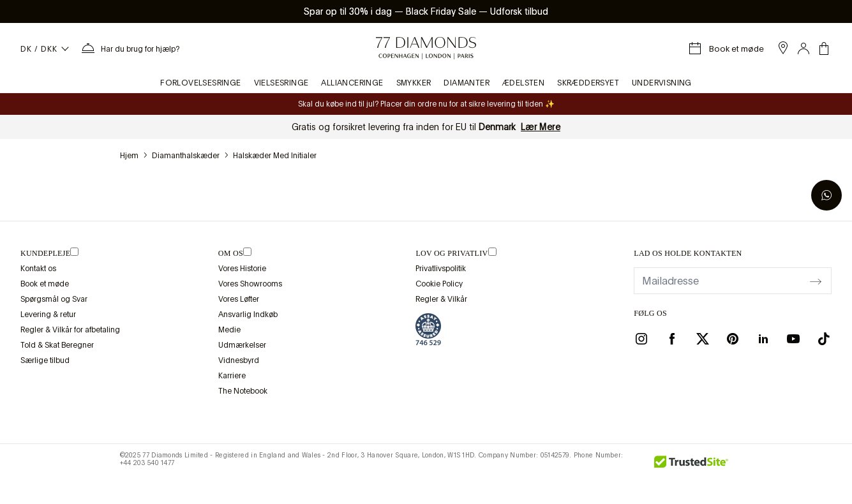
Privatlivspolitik (441, 269)
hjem (129, 156)
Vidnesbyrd (239, 360)
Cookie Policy (439, 284)
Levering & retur (48, 315)
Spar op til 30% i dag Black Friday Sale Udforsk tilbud (426, 11)
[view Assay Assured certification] (428, 329)
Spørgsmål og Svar (54, 299)
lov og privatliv (452, 253)
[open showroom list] (783, 48)
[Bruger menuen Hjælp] (130, 48)
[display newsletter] (816, 280)
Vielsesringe (281, 83)
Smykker (414, 83)
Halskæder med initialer (275, 156)
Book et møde (45, 284)
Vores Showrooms (250, 284)
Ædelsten (523, 83)
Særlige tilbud (45, 360)
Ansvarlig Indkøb (248, 315)
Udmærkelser (242, 345)
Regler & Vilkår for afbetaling (70, 330)
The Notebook (243, 391)
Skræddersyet (588, 83)
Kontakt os (38, 269)
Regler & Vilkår (441, 299)
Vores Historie (242, 269)
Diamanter (467, 83)
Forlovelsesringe (200, 83)
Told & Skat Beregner (57, 345)
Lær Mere (541, 127)
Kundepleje (45, 253)
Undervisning (662, 83)
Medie (229, 330)
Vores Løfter (239, 299)
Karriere (232, 376)
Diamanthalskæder (186, 156)
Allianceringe (352, 83)
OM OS (231, 253)
